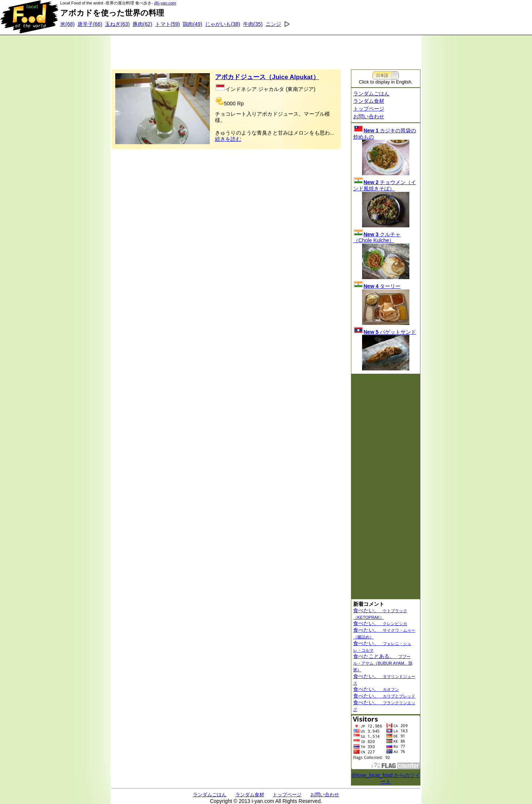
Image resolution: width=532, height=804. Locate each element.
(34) (281, 24)
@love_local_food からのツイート (386, 778)
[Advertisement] (266, 50)
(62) (142, 24)
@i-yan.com (165, 3)
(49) (192, 24)
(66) (90, 24)
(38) (223, 24)
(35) (253, 24)
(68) (67, 24)
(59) (168, 24)
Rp (241, 104)
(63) (117, 24)
